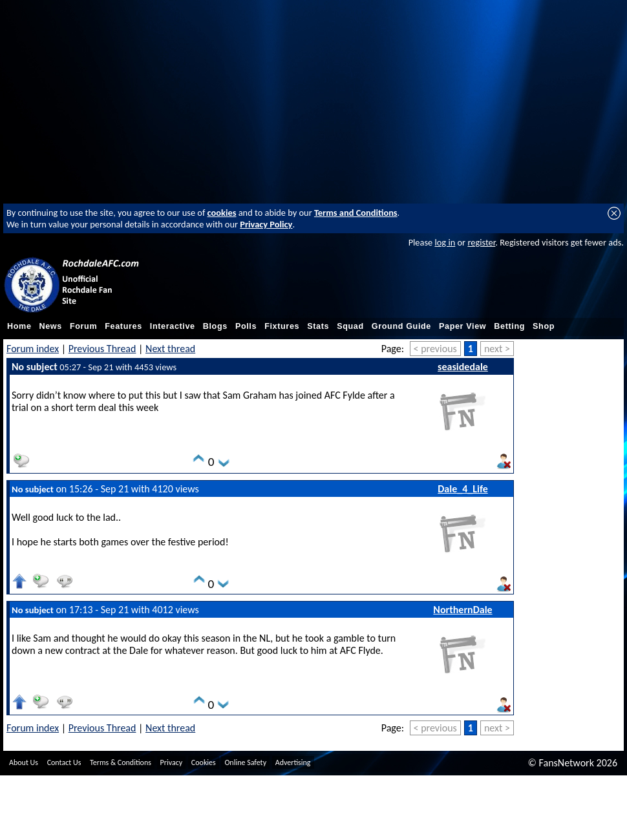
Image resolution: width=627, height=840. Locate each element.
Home (19, 326)
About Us (24, 762)
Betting (509, 326)
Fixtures (282, 326)
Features (123, 326)
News (51, 326)
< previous (435, 349)
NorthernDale (462, 610)
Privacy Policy (266, 224)
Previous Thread (102, 349)
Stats (318, 326)
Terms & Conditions (121, 762)
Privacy (172, 762)
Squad (350, 326)
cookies (222, 213)
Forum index (33, 349)
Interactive (173, 326)
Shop (544, 326)
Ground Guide (401, 326)
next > (497, 349)
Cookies (204, 762)
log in (445, 242)
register (481, 242)
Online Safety (245, 762)
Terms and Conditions (356, 213)
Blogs (215, 326)
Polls (246, 326)
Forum (83, 326)
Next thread (170, 349)
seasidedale (463, 367)
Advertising (293, 762)
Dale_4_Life (463, 489)
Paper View (462, 326)
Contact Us (64, 762)
